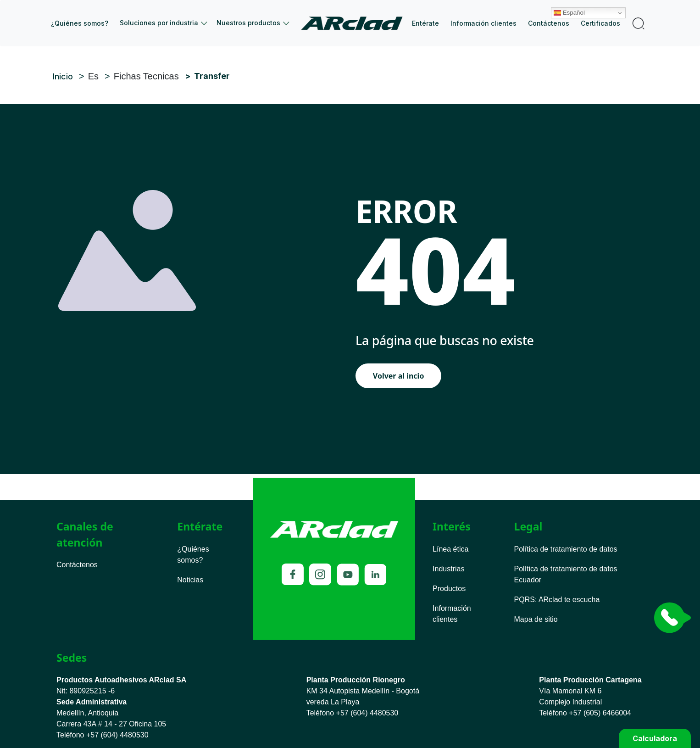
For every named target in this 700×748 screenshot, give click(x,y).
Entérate (425, 23)
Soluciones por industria (159, 23)
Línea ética (450, 549)
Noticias (190, 580)
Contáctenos (549, 23)
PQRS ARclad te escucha (557, 600)
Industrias (448, 569)
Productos (449, 589)
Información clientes (483, 23)
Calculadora (655, 738)
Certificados (600, 23)
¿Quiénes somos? (80, 23)
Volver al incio (399, 376)
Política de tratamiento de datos (566, 549)
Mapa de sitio (536, 619)
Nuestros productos (248, 23)
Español (578, 6)
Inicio (355, 23)
